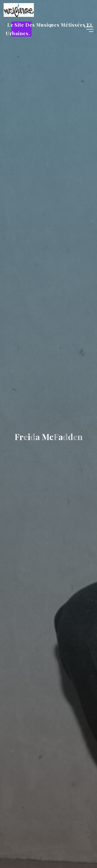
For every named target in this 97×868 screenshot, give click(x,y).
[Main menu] (89, 29)
